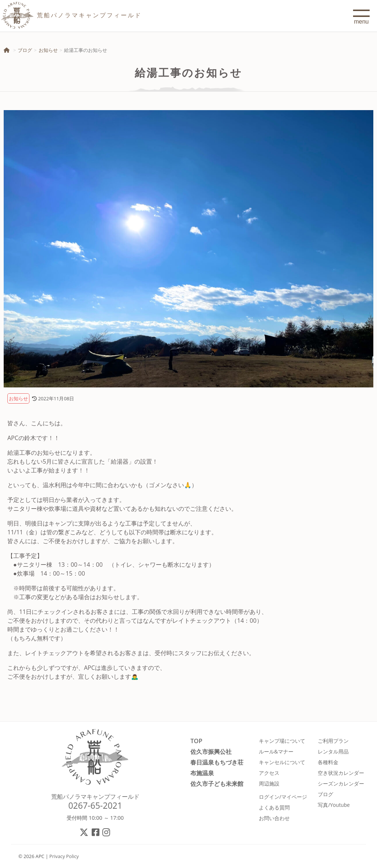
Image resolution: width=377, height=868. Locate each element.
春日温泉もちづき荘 (217, 762)
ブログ (25, 50)
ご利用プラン (333, 741)
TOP (196, 741)
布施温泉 (202, 773)
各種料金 (328, 762)
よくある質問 (274, 807)
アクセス (269, 773)
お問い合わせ (274, 818)
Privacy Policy (64, 856)
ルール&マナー (276, 751)
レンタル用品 (333, 751)
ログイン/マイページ (283, 797)
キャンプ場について (282, 741)
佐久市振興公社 (211, 751)
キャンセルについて (282, 762)
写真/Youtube (334, 805)
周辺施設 (269, 783)
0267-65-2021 (95, 805)
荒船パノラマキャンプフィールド (95, 797)
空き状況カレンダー (341, 773)
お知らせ (48, 50)
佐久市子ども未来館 (217, 783)
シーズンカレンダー (341, 783)
